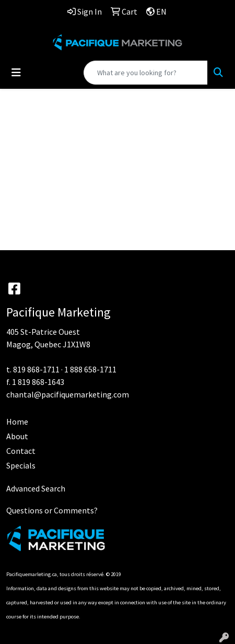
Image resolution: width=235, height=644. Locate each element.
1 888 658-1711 (90, 369)
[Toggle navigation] (16, 73)
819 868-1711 (36, 369)
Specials (21, 465)
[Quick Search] (146, 73)
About (17, 436)
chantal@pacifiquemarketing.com (68, 394)
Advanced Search (36, 488)
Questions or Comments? (52, 510)
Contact (21, 451)
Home (17, 421)
